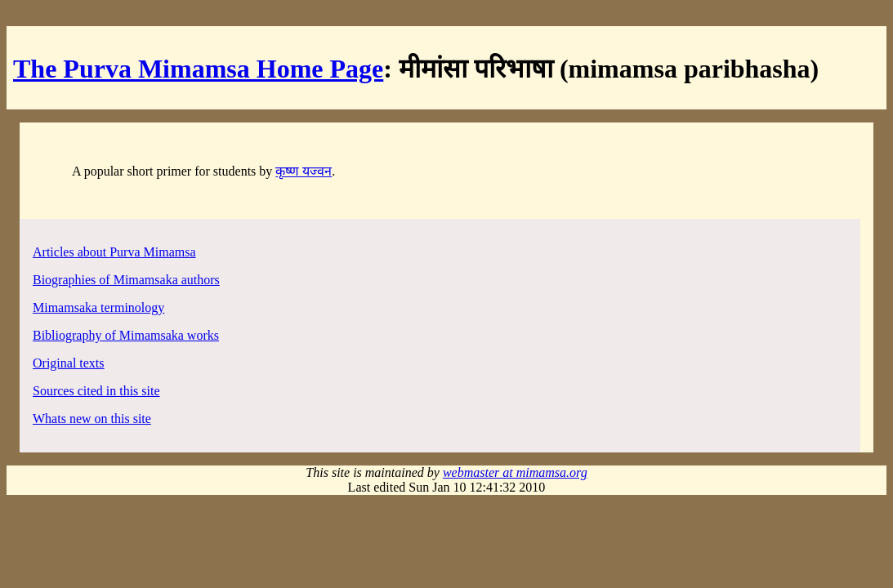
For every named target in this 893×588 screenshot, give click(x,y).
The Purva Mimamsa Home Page (198, 69)
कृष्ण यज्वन (304, 171)
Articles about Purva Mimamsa (114, 252)
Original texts (69, 363)
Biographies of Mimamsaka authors (126, 280)
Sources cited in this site (96, 391)
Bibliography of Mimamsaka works (126, 335)
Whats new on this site (92, 419)
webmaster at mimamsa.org (515, 472)
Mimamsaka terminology (98, 307)
